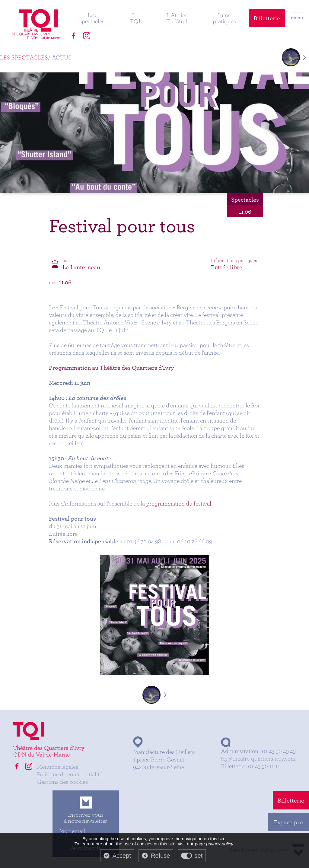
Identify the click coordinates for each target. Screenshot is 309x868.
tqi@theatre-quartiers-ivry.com (258, 758)
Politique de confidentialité (70, 774)
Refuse (160, 856)
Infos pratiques (224, 18)
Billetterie (267, 18)
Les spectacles (92, 18)
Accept (122, 856)
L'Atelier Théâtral (177, 18)
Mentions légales (57, 766)
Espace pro (288, 822)
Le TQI (135, 18)
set (199, 856)
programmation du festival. (179, 503)
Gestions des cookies (62, 782)
